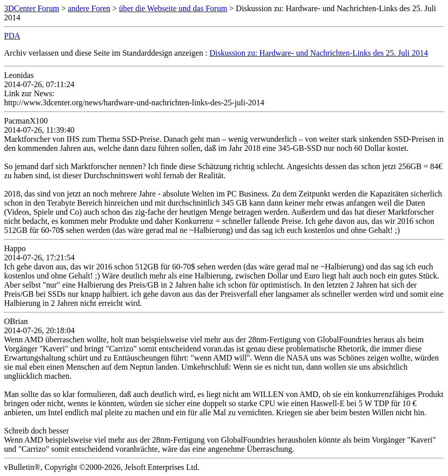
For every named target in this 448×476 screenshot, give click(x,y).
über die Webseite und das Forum (173, 8)
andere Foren (89, 8)
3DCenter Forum (32, 8)
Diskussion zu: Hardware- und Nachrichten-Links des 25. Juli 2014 (319, 53)
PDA (12, 36)
